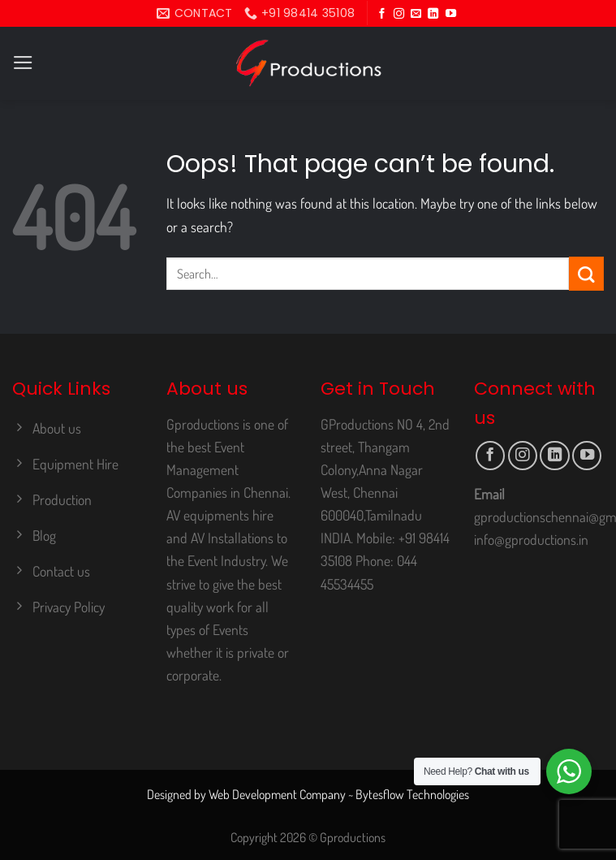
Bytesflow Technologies (412, 794)
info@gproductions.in (531, 539)
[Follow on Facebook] (382, 14)
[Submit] (586, 274)
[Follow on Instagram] (399, 14)
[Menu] (23, 63)
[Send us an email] (416, 14)
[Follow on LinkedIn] (433, 14)
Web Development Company (277, 794)
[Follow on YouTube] (451, 14)
